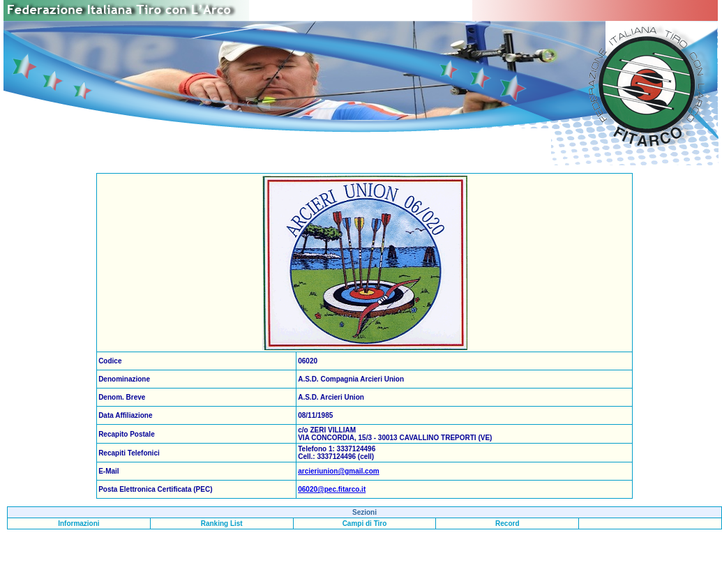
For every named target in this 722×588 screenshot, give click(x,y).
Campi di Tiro (365, 523)
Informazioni (78, 523)
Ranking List (222, 523)
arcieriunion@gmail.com (338, 471)
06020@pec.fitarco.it (332, 489)
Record (507, 523)
